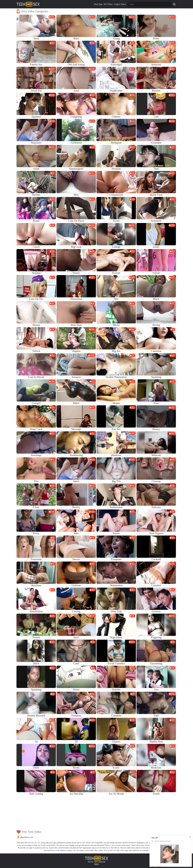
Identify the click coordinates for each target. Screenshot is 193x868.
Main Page (98, 4)
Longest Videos (120, 4)
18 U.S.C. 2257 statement (96, 862)
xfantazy (63, 850)
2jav (118, 850)
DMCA (97, 864)
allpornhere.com (27, 837)
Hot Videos (108, 4)
